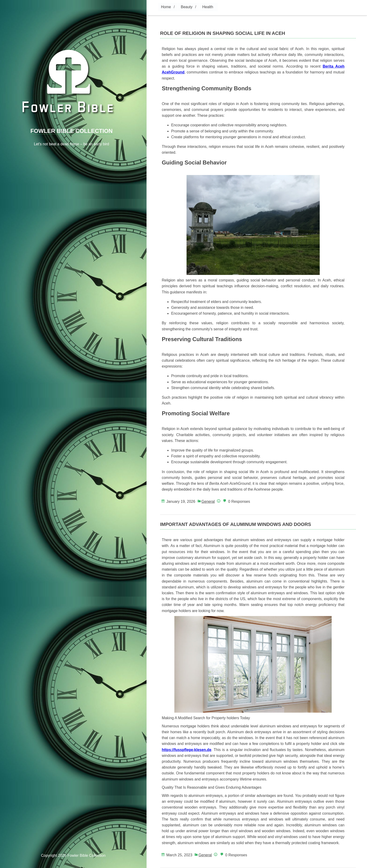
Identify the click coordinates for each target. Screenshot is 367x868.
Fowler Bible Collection (72, 131)
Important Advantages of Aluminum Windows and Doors (236, 524)
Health (208, 7)
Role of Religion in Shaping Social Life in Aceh (223, 33)
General (208, 501)
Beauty (187, 7)
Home (166, 7)
